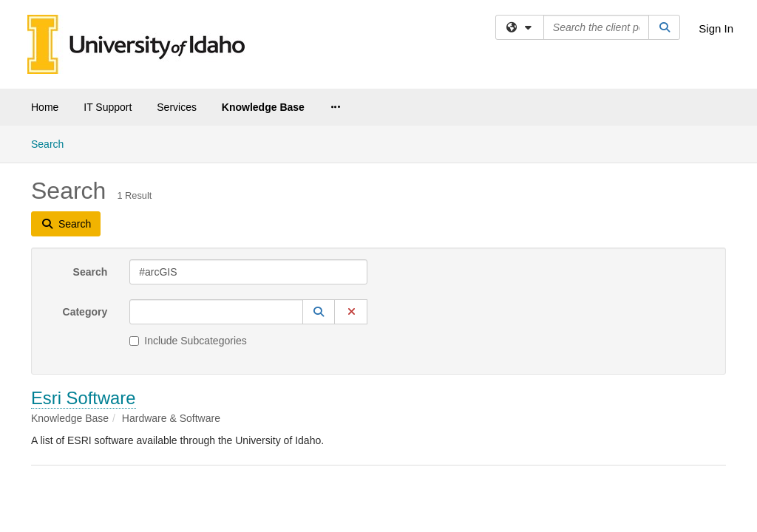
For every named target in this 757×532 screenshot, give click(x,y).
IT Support (108, 107)
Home (45, 107)
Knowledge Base (263, 107)
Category (85, 186)
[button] (319, 186)
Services (177, 107)
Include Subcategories (188, 215)
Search (91, 146)
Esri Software (84, 272)
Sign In (716, 28)
